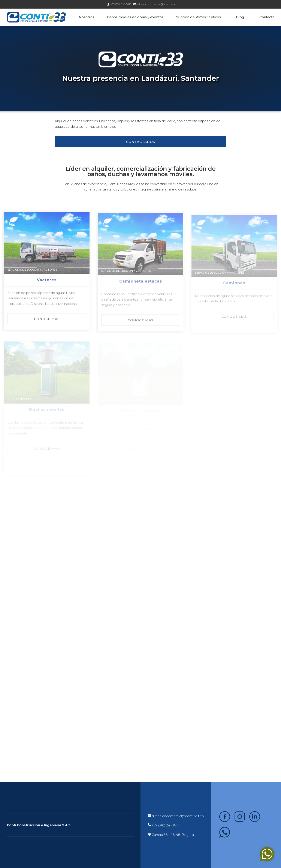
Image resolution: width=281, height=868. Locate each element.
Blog (240, 17)
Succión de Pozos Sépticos (199, 17)
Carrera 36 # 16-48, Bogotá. (173, 835)
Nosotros (87, 17)
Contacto (267, 17)
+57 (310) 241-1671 (121, 4)
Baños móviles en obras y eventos (135, 17)
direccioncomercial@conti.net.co (157, 4)
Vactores (47, 286)
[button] (140, 142)
